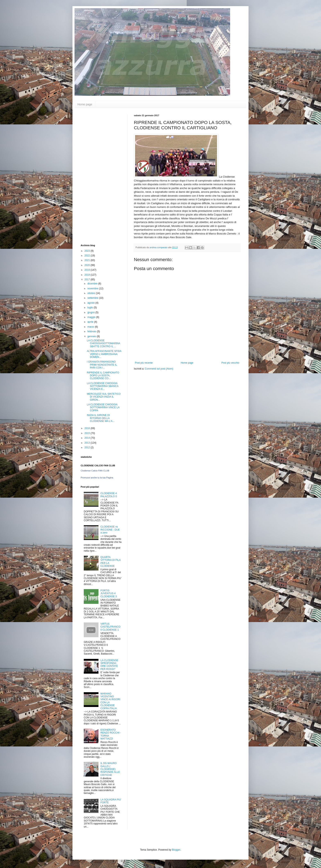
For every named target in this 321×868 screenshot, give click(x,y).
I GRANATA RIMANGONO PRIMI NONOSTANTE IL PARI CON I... (102, 365)
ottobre (92, 293)
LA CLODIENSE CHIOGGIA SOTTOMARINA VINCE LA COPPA (103, 408)
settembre (93, 298)
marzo (91, 327)
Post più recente (144, 363)
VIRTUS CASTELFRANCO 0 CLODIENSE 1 (110, 627)
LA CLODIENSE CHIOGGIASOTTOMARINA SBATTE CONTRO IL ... (103, 343)
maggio (92, 317)
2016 (88, 428)
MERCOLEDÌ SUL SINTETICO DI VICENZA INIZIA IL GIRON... (104, 397)
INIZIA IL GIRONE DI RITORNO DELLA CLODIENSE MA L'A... (101, 418)
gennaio (92, 336)
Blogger (176, 850)
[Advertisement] (97, 176)
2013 (88, 443)
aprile (91, 322)
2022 (88, 256)
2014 (88, 438)
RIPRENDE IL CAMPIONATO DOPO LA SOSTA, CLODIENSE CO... (103, 376)
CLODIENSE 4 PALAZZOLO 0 (109, 495)
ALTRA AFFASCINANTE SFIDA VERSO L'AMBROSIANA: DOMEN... (104, 354)
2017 (88, 280)
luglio (91, 308)
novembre (93, 289)
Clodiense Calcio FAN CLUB (95, 471)
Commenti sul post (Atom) (159, 369)
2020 (88, 265)
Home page (85, 104)
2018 (88, 275)
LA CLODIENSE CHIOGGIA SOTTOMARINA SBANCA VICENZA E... (103, 386)
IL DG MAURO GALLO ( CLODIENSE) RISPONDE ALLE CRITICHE (110, 769)
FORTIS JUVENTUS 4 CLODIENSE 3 (109, 594)
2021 (88, 260)
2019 (88, 270)
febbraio (92, 331)
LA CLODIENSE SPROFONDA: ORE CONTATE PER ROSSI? (109, 665)
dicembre (93, 284)
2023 (88, 251)
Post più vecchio (230, 363)
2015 (88, 433)
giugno (91, 312)
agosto (91, 303)
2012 (88, 448)
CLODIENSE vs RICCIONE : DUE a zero (110, 530)
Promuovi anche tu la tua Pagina (97, 478)
